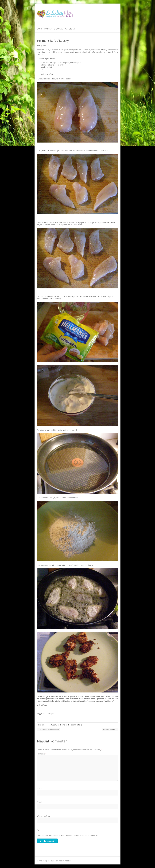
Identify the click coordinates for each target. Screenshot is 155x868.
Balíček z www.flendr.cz (48, 730)
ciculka (43, 725)
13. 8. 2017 (53, 725)
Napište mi (70, 29)
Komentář (42, 754)
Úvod (39, 29)
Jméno (40, 788)
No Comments (74, 725)
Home (63, 725)
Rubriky (48, 29)
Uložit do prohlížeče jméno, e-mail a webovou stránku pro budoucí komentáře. (68, 836)
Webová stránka (43, 816)
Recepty (51, 713)
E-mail (40, 802)
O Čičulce (58, 29)
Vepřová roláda (110, 730)
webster (68, 861)
